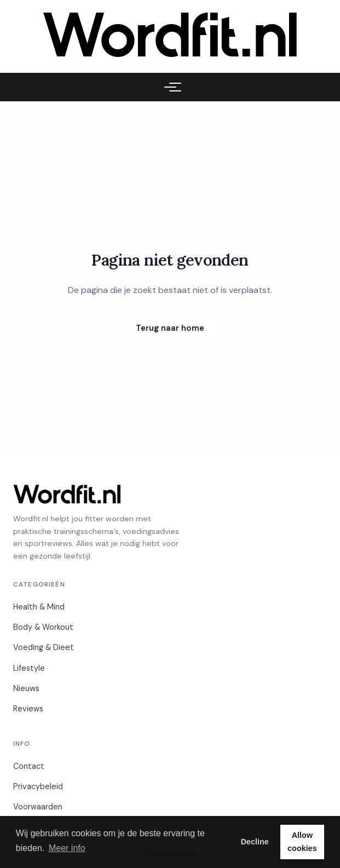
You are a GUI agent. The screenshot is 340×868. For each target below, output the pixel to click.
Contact (29, 766)
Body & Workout (43, 627)
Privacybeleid (38, 786)
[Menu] (170, 87)
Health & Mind (39, 607)
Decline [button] (255, 842)
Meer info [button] (67, 848)
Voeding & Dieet (44, 647)
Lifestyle (29, 668)
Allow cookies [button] (302, 842)
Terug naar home (170, 328)
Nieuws (26, 688)
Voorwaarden (38, 807)
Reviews (28, 709)
